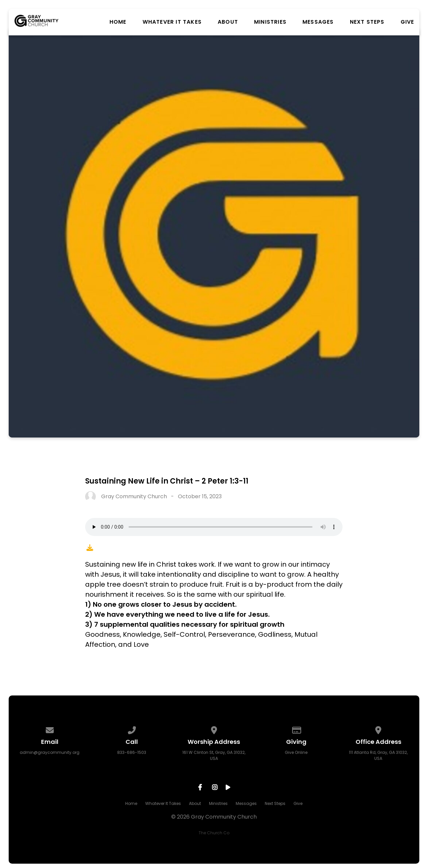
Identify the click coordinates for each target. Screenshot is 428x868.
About (228, 22)
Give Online (296, 752)
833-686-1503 (132, 752)
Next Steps (367, 22)
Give (407, 22)
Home (118, 22)
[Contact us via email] (50, 729)
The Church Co (214, 833)
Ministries (270, 22)
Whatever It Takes (172, 22)
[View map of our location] (214, 729)
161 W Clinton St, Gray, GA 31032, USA (214, 755)
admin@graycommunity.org (50, 752)
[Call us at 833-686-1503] (132, 729)
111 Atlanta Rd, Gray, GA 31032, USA (378, 755)
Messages (318, 22)
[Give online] (296, 729)
